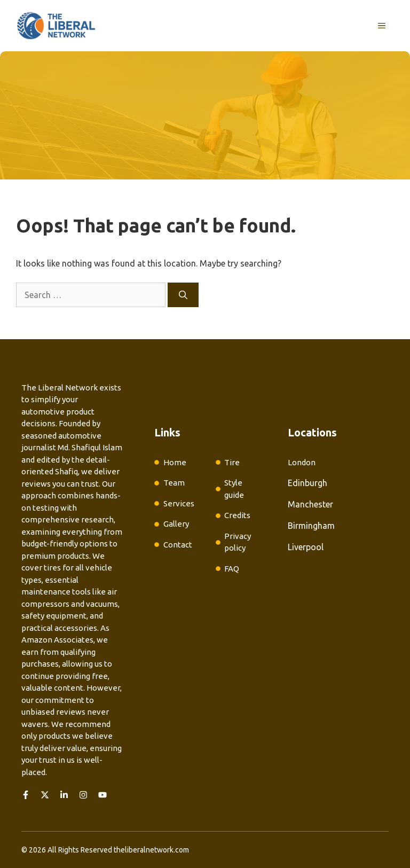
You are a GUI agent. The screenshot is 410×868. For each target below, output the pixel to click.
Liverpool (306, 547)
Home (175, 462)
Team (174, 483)
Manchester (310, 504)
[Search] (183, 295)
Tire (232, 462)
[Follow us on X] (45, 795)
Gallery (176, 524)
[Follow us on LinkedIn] (64, 795)
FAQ (232, 569)
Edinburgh (307, 483)
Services (179, 503)
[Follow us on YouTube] (102, 795)
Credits (237, 515)
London (302, 462)
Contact (178, 545)
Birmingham (311, 526)
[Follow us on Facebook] (26, 795)
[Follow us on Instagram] (83, 795)
